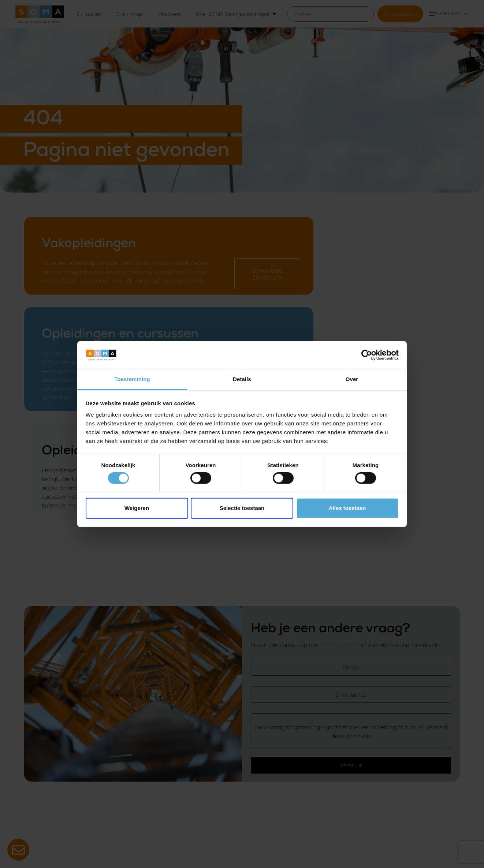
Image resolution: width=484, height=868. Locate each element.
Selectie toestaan (242, 508)
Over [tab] (352, 379)
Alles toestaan (347, 508)
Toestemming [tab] (132, 379)
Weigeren (137, 508)
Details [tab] (242, 379)
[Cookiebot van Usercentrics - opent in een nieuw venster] (367, 355)
